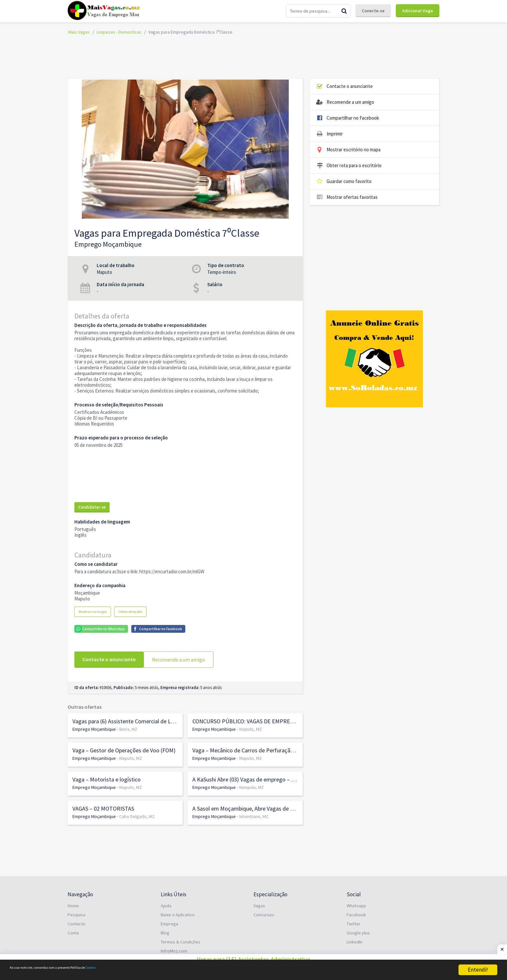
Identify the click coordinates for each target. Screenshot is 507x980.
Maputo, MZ (251, 725)
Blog (165, 929)
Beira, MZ (128, 725)
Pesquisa (76, 911)
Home (73, 902)
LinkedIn (355, 938)
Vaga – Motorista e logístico (107, 776)
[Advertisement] (253, 56)
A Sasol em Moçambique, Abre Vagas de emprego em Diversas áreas (245, 805)
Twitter (354, 920)
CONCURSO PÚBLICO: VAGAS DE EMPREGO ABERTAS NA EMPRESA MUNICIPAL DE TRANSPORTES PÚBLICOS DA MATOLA (245, 717)
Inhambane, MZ (254, 813)
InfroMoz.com (174, 947)
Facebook (356, 911)
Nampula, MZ (252, 783)
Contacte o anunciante (109, 659)
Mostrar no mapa (93, 612)
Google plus (358, 929)
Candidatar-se (92, 507)
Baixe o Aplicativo (178, 911)
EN (349, 953)
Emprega (169, 920)
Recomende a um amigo (182, 660)
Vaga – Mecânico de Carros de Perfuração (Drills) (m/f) (245, 747)
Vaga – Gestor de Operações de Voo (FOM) (124, 747)
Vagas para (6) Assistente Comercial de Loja (125, 717)
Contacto (76, 920)
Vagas (259, 902)
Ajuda (166, 902)
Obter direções (130, 612)
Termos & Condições (181, 938)
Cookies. (148, 970)
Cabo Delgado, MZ (137, 813)
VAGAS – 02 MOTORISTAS (103, 805)
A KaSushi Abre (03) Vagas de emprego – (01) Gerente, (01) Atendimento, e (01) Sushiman (245, 776)
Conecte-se (373, 11)
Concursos (264, 911)
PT (359, 953)
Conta (73, 929)
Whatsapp (356, 902)
